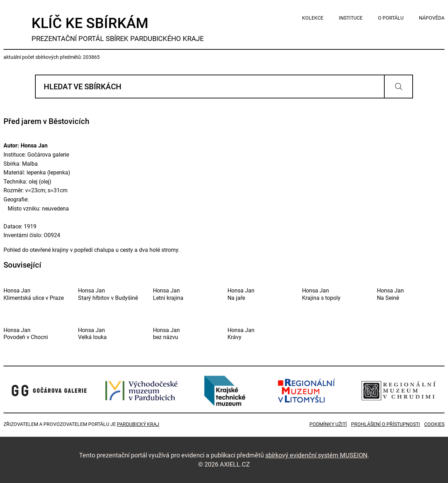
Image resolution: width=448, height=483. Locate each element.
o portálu (391, 18)
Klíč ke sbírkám (118, 29)
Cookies (434, 424)
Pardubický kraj (138, 424)
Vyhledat (398, 87)
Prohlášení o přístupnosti (386, 424)
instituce (351, 18)
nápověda (432, 18)
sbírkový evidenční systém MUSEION (316, 455)
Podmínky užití (328, 424)
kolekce (313, 18)
